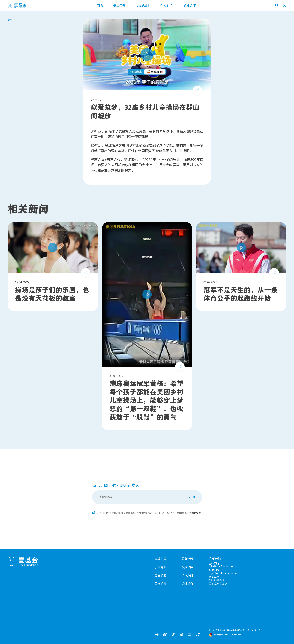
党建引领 (160, 559)
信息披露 (160, 575)
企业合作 (190, 6)
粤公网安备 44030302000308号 (227, 635)
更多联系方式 (218, 584)
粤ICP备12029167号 (251, 630)
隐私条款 (196, 513)
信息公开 (119, 6)
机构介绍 (160, 567)
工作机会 (160, 584)
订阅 (192, 497)
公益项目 (143, 6)
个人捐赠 (166, 6)
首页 (100, 6)
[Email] (137, 497)
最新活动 (188, 559)
